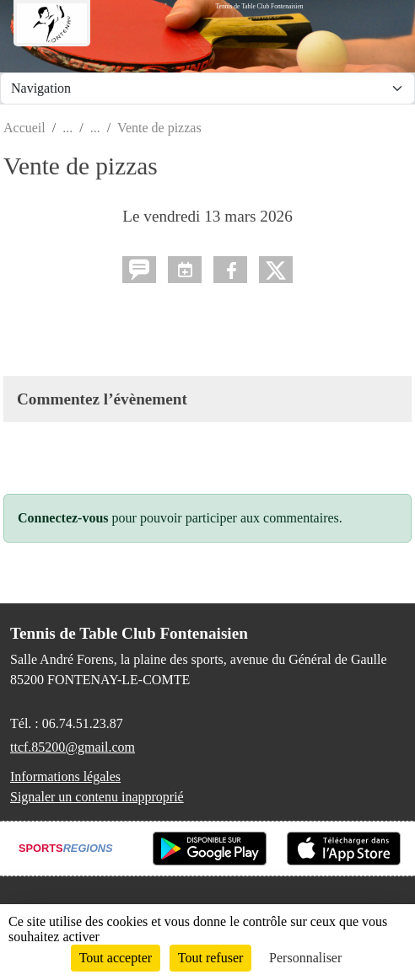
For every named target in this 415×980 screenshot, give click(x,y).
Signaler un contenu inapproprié (97, 797)
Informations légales (65, 777)
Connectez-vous (63, 518)
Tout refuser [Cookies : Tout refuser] (211, 958)
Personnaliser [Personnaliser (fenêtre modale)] (305, 958)
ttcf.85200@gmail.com (73, 747)
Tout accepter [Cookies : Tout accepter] (116, 958)
